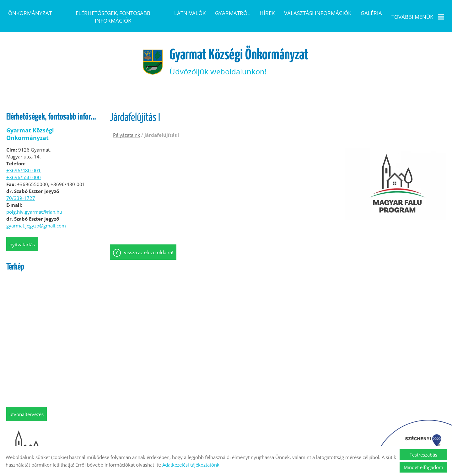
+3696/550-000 (24, 168)
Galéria (371, 13)
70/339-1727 (21, 188)
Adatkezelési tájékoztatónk (191, 465)
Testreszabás (423, 455)
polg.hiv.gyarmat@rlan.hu (34, 202)
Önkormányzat (30, 13)
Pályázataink (126, 125)
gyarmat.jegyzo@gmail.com (36, 216)
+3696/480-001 (24, 161)
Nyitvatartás (22, 235)
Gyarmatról (233, 13)
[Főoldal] (150, 52)
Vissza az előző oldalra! (149, 243)
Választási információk (318, 13)
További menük (418, 17)
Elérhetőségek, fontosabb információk (113, 17)
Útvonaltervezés (27, 404)
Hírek (267, 13)
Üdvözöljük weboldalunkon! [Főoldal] (240, 52)
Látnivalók (190, 13)
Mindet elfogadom (423, 467)
